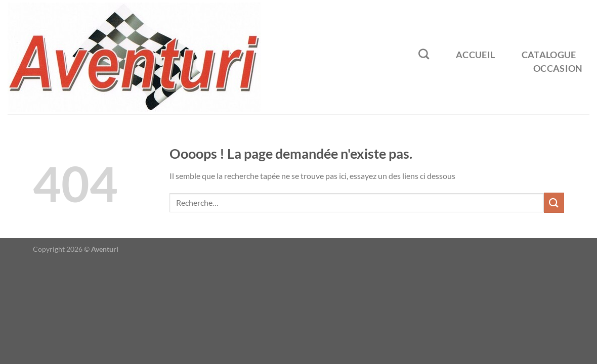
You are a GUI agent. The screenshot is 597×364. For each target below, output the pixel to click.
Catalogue (549, 55)
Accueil (475, 55)
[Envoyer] (554, 202)
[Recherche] (424, 54)
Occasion (558, 69)
